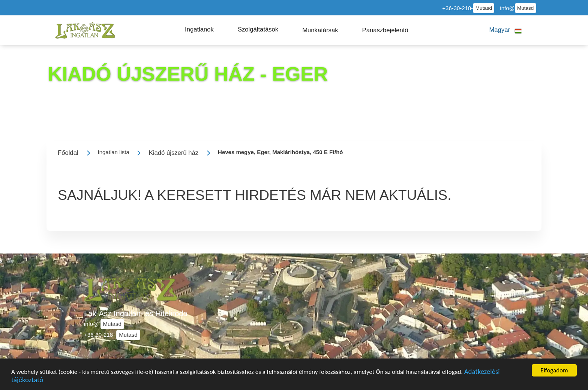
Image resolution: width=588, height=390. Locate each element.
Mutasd (484, 8)
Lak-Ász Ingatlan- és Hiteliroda (136, 313)
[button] (199, 30)
